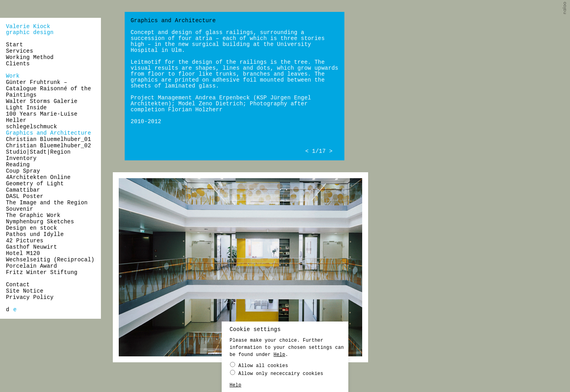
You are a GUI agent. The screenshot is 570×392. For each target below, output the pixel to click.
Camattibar (23, 190)
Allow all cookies (259, 365)
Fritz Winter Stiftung (42, 272)
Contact (18, 285)
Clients (18, 64)
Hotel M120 (23, 253)
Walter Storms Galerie (42, 101)
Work (13, 76)
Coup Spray (23, 171)
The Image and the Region (47, 203)
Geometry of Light (35, 184)
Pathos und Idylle (35, 234)
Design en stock (31, 228)
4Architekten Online (38, 177)
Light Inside (26, 108)
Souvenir (20, 209)
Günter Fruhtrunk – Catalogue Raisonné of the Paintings (48, 89)
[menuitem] (8, 310)
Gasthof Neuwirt (31, 247)
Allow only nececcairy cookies (277, 373)
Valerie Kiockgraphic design (30, 29)
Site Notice (25, 291)
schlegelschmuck (31, 127)
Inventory (21, 158)
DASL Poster (25, 196)
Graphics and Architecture (48, 133)
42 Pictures (25, 241)
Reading (18, 165)
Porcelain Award (31, 266)
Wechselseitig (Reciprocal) (50, 260)
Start (14, 45)
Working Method (30, 57)
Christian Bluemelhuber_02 (48, 146)
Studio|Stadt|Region (38, 152)
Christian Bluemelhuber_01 (48, 139)
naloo (565, 9)
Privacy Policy (30, 297)
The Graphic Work (33, 215)
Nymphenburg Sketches (40, 222)
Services (20, 51)
